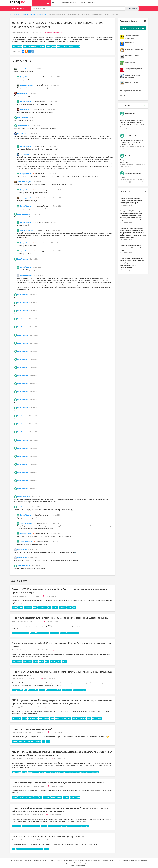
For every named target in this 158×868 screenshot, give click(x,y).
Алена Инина (21, 596)
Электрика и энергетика (131, 70)
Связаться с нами (128, 96)
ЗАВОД (17, 2)
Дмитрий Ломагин (23, 815)
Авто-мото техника (129, 83)
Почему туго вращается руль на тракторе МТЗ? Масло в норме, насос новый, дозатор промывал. (61, 618)
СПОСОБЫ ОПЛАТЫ (69, 3)
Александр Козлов (24, 566)
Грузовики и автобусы (130, 57)
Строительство (128, 63)
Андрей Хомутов (22, 707)
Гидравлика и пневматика (132, 50)
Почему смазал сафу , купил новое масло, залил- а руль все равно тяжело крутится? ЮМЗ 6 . (58, 783)
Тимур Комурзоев (23, 125)
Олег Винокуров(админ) (25, 650)
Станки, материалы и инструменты (130, 76)
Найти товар (132, 8)
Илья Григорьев (23, 259)
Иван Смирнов (22, 93)
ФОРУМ (82, 3)
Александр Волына (24, 214)
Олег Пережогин (23, 117)
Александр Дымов (24, 69)
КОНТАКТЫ (92, 3)
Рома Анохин (22, 134)
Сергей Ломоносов (26, 251)
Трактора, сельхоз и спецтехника (34, 15)
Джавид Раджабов (23, 786)
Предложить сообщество (131, 91)
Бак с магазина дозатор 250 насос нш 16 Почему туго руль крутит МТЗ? (48, 837)
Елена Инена (21, 621)
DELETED (20, 678)
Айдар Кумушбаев (26, 275)
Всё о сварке (127, 44)
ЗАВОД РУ (15, 15)
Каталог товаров (41, 3)
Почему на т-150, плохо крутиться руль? (32, 729)
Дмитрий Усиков (23, 33)
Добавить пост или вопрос (133, 28)
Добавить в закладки (54, 33)
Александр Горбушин (25, 182)
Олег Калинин (22, 550)
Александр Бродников (24, 732)
